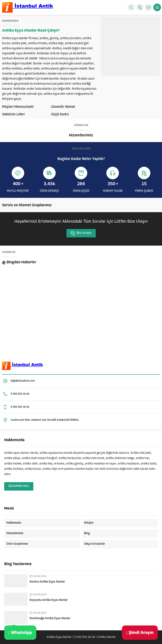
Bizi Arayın (81, 233)
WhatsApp (20, 633)
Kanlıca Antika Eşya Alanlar (47, 582)
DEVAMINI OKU (19, 486)
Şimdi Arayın (140, 633)
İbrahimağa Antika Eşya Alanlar (50, 618)
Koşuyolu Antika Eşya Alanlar (49, 600)
